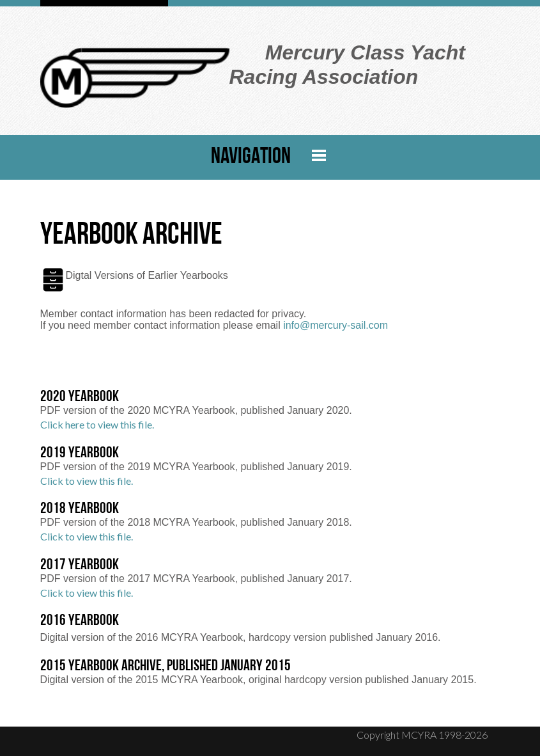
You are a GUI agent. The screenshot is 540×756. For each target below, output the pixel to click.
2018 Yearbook (80, 509)
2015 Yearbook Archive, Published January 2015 (166, 666)
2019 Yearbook (80, 453)
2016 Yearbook (80, 621)
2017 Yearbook (80, 565)
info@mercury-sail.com (336, 325)
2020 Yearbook (80, 397)
